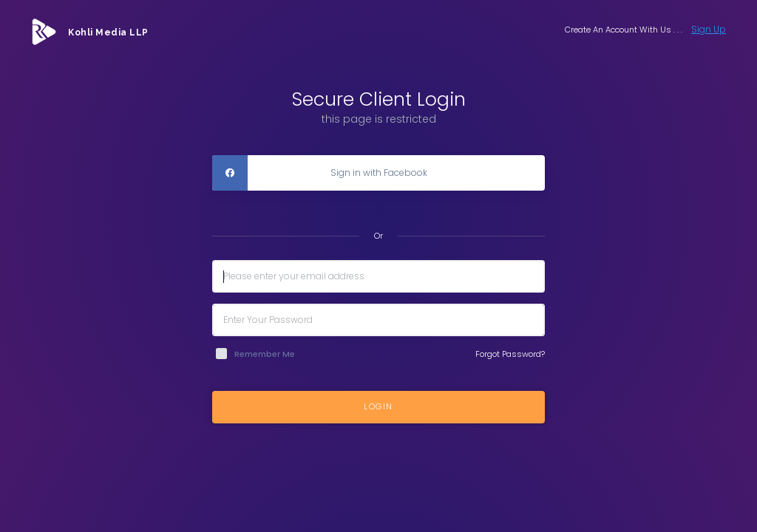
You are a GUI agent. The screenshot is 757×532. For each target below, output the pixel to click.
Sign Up (709, 29)
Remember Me (265, 354)
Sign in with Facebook (320, 173)
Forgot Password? (510, 354)
